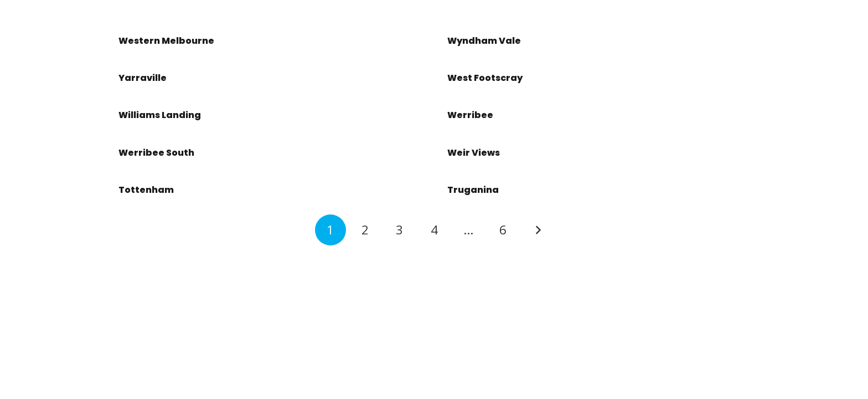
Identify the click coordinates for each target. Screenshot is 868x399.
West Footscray (485, 78)
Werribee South (156, 153)
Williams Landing (160, 115)
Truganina (473, 190)
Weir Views (474, 153)
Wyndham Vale (484, 41)
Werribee (470, 115)
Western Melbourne (166, 41)
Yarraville (143, 78)
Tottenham (146, 190)
